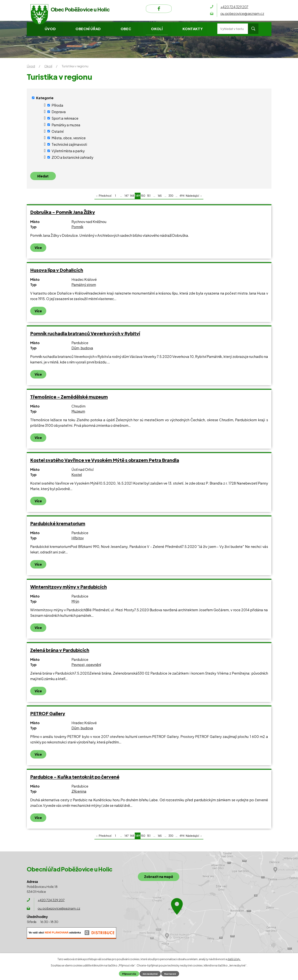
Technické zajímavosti (69, 144)
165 (160, 197)
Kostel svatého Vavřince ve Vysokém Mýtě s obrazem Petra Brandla (105, 462)
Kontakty (193, 29)
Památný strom (84, 286)
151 (149, 197)
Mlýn (75, 603)
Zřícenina (79, 793)
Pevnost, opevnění (86, 666)
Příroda (57, 105)
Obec (126, 29)
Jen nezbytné (150, 974)
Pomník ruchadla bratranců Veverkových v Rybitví (85, 335)
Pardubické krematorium (58, 525)
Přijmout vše (127, 974)
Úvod (50, 29)
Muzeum (78, 413)
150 (143, 197)
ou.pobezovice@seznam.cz (59, 910)
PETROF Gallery (48, 715)
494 (182, 197)
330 (171, 197)
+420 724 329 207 (51, 902)
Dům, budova (82, 350)
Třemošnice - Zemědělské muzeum (69, 398)
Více (39, 249)
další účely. (234, 959)
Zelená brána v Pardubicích (60, 652)
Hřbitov (78, 540)
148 (132, 197)
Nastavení (172, 974)
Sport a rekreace (65, 118)
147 (127, 197)
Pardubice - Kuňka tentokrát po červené (75, 778)
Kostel (77, 476)
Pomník (77, 228)
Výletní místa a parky (68, 151)
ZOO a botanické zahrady (72, 157)
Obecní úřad (88, 29)
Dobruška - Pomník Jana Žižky (63, 214)
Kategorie (45, 98)
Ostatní (58, 131)
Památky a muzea (66, 125)
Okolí (157, 29)
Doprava (59, 112)
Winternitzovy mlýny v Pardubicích (69, 588)
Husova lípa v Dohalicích (57, 272)
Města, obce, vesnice (69, 138)
